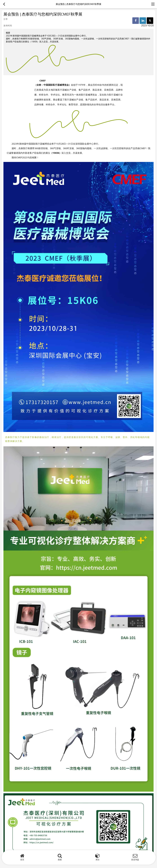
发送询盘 (135, 860)
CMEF (44, 80)
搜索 (60, 860)
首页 (22, 860)
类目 (98, 860)
